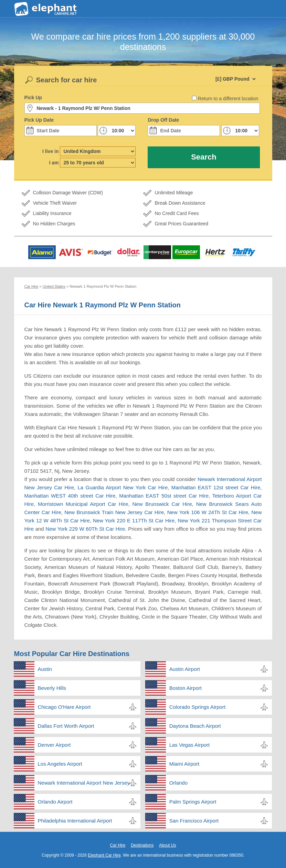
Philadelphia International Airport (75, 821)
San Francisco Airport (194, 821)
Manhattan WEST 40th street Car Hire (70, 496)
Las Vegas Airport (190, 745)
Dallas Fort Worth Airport (66, 726)
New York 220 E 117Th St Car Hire (134, 520)
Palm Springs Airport (193, 802)
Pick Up (33, 98)
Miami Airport (184, 764)
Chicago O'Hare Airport (64, 707)
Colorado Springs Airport (197, 707)
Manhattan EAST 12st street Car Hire (216, 487)
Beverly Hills (52, 688)
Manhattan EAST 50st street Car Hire (164, 496)
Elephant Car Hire (104, 855)
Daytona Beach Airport (195, 726)
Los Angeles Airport (60, 764)
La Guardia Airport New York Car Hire (123, 487)
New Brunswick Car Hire (162, 504)
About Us (167, 845)
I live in (50, 151)
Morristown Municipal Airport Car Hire (83, 504)
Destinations (142, 845)
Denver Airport (54, 745)
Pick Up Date (39, 120)
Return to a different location (228, 99)
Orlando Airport (55, 802)
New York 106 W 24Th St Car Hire (208, 512)
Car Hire (118, 845)
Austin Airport (185, 669)
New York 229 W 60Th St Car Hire (85, 529)
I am (54, 163)
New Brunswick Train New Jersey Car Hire (114, 512)
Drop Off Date (163, 120)
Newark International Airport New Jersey (84, 783)
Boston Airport (186, 688)
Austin (45, 669)
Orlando (178, 783)
